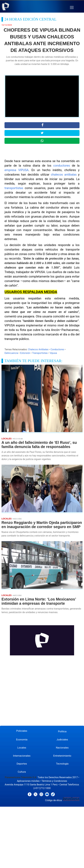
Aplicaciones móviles (28, 781)
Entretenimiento (62, 756)
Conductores (57, 349)
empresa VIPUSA (16, 170)
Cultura (22, 772)
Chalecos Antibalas (38, 349)
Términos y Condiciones (54, 781)
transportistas (14, 188)
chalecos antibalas (64, 175)
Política (62, 731)
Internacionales (22, 756)
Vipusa (53, 353)
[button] (72, 8)
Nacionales (62, 748)
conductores (62, 166)
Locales (22, 748)
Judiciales (62, 740)
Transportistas (40, 353)
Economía (22, 740)
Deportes (22, 764)
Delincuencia (11, 353)
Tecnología (62, 764)
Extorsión (25, 353)
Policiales (22, 731)
